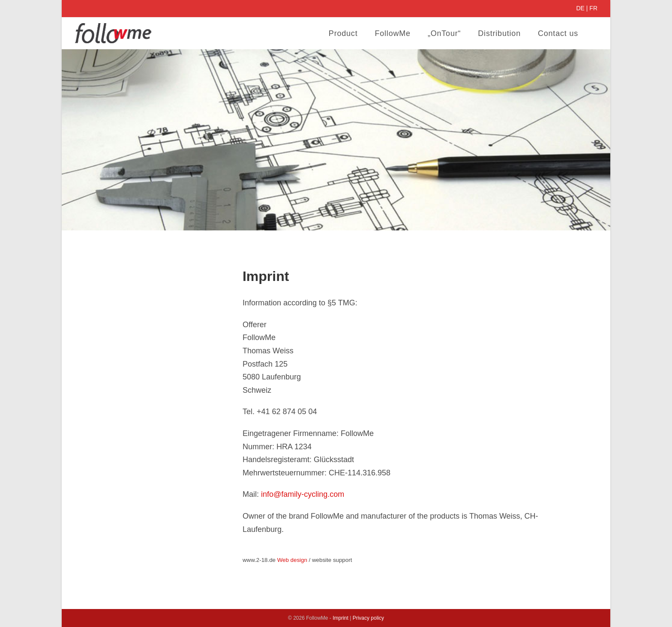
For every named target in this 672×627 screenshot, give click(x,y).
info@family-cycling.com (303, 494)
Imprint (340, 618)
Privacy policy (368, 618)
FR (593, 8)
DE (580, 8)
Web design (292, 560)
